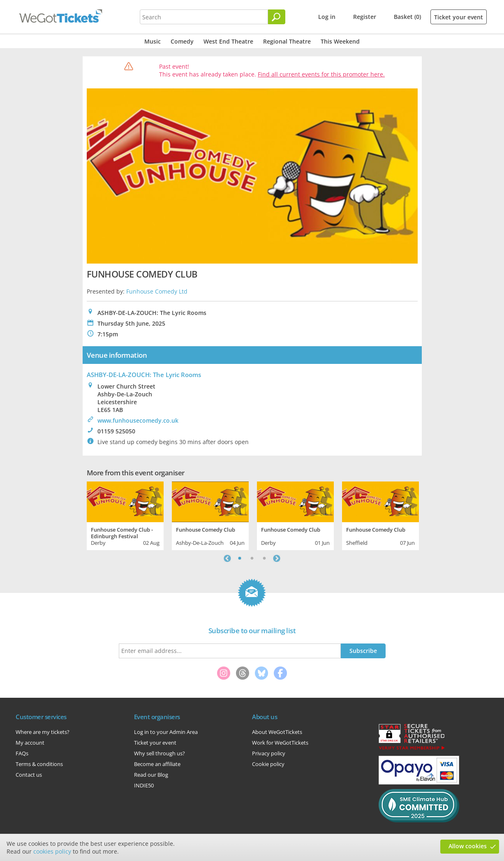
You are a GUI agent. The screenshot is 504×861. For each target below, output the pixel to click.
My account (30, 743)
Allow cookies (468, 846)
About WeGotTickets (277, 732)
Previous (227, 558)
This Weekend (340, 41)
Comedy (182, 41)
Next (277, 558)
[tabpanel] (125, 515)
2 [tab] (252, 558)
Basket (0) (407, 17)
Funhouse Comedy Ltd (157, 291)
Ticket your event (459, 17)
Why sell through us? (160, 753)
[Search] (277, 17)
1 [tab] (240, 558)
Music (153, 41)
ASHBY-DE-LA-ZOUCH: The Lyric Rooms (144, 375)
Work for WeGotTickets (280, 743)
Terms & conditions (39, 764)
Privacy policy (269, 753)
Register (365, 17)
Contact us (29, 775)
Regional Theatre (287, 41)
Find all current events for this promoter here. (321, 74)
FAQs (22, 753)
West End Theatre (228, 41)
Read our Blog (151, 775)
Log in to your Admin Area (166, 732)
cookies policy (52, 851)
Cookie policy (268, 764)
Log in (327, 17)
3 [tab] (264, 558)
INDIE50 (144, 785)
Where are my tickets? (43, 732)
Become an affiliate (157, 764)
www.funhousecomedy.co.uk (138, 420)
